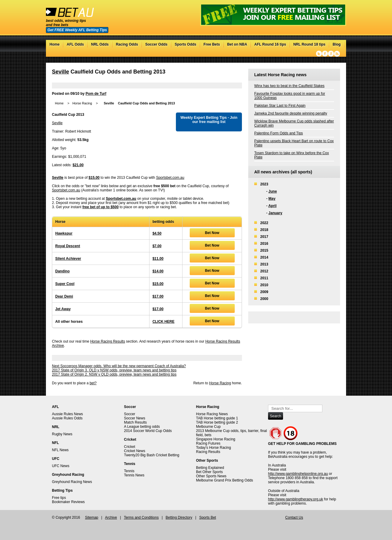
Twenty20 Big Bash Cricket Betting (152, 455)
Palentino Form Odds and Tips (279, 133)
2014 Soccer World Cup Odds (148, 431)
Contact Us (294, 517)
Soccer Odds (156, 44)
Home (54, 44)
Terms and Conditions (141, 517)
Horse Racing (82, 103)
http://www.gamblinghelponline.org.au (298, 474)
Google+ (331, 54)
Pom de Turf (96, 94)
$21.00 (78, 165)
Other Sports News (211, 476)
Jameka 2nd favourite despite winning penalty (291, 113)
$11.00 (158, 259)
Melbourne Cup (208, 427)
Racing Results (208, 452)
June (273, 191)
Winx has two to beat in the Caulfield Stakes (289, 86)
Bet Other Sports (209, 472)
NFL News (60, 450)
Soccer (130, 414)
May (272, 199)
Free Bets (212, 44)
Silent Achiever (68, 259)
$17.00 (158, 296)
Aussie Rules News (67, 414)
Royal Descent (68, 246)
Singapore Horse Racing (216, 439)
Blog (337, 44)
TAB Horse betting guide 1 (217, 418)
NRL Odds (100, 44)
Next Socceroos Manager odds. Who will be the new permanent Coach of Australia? (119, 366)
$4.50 (157, 233)
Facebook (325, 54)
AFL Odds (75, 44)
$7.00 (157, 246)
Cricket (130, 447)
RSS (337, 54)
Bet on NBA (237, 44)
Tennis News (134, 475)
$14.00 (158, 271)
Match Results (135, 422)
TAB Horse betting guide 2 (217, 422)
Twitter (319, 54)
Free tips (59, 498)
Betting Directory (179, 517)
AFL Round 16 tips (270, 44)
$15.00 (94, 178)
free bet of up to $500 (100, 207)
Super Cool (65, 284)
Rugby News (62, 434)
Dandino (62, 271)
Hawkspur (64, 233)
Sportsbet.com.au (170, 178)
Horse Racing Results (107, 341)
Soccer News (135, 418)
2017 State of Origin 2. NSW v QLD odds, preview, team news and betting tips (114, 374)
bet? (93, 383)
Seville (60, 72)
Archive (111, 517)
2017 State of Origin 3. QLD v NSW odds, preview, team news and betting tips (114, 370)
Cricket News (135, 451)
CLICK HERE (163, 322)
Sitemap (92, 517)
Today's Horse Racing (213, 448)
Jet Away (63, 309)
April (272, 206)
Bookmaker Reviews (68, 502)
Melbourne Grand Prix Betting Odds (225, 480)
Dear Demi (64, 296)
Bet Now (212, 233)
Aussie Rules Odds (67, 418)
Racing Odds (127, 44)
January (275, 213)
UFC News (61, 466)
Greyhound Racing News (72, 482)
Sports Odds (185, 44)
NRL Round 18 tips (309, 44)
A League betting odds (142, 427)
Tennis (129, 471)
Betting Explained (210, 468)
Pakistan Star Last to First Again (280, 106)
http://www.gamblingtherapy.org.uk (296, 499)
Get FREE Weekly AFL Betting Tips (77, 30)
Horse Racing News (212, 414)
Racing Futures (208, 443)
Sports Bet (208, 517)
